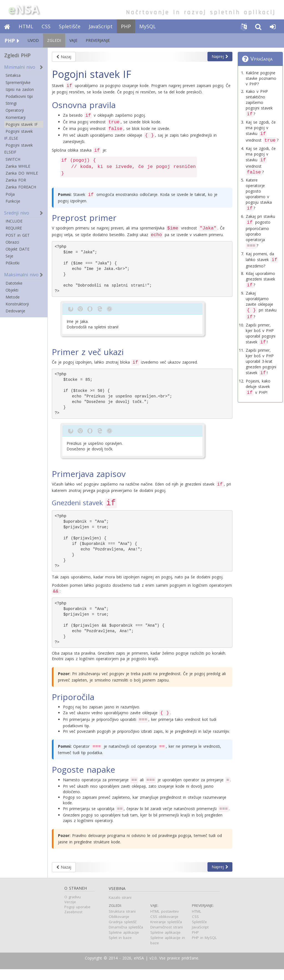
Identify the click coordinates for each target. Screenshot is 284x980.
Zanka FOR (16, 180)
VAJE (73, 40)
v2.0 (153, 969)
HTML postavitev (165, 922)
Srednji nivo (17, 213)
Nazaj (64, 57)
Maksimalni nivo (21, 275)
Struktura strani (122, 922)
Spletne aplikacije (124, 943)
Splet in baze (120, 948)
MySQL (148, 26)
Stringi (11, 103)
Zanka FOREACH (21, 187)
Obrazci (12, 242)
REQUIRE (14, 228)
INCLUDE (14, 221)
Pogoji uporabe (77, 918)
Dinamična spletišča (126, 938)
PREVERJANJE (98, 40)
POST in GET (18, 235)
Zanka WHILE (18, 166)
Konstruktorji (17, 304)
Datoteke (14, 283)
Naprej (220, 56)
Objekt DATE (17, 249)
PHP (126, 26)
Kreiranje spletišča (166, 933)
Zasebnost (73, 923)
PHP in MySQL (204, 948)
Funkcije (13, 201)
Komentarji (16, 117)
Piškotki (12, 263)
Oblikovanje (119, 927)
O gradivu (73, 908)
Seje (9, 256)
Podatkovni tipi (19, 96)
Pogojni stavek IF (22, 124)
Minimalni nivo (20, 67)
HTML (26, 26)
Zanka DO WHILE (22, 173)
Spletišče (70, 26)
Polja (10, 194)
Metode (13, 297)
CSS (46, 26)
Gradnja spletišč (123, 933)
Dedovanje (15, 311)
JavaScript (101, 26)
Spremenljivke (18, 82)
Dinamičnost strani (167, 938)
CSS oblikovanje (164, 927)
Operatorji (15, 110)
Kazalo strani (120, 908)
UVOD (33, 40)
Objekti (12, 290)
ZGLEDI (54, 40)
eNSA (139, 969)
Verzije (70, 913)
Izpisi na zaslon (20, 89)
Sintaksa (13, 75)
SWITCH (13, 159)
